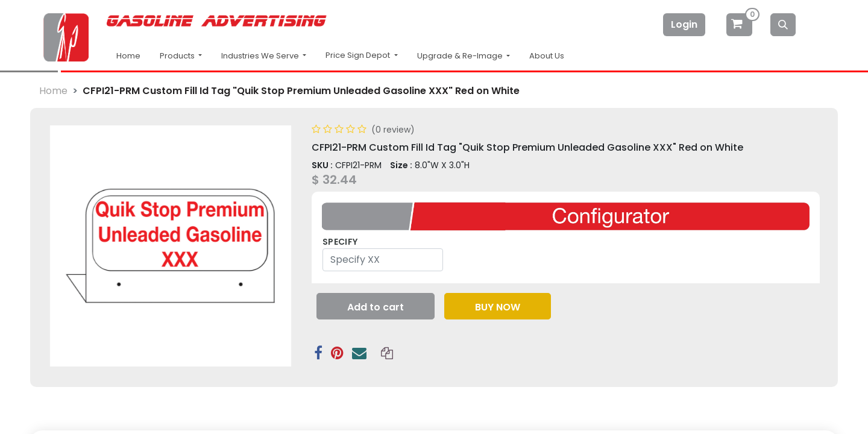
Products (178, 56)
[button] (376, 277)
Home (128, 56)
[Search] (783, 25)
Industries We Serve (261, 56)
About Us (547, 56)
